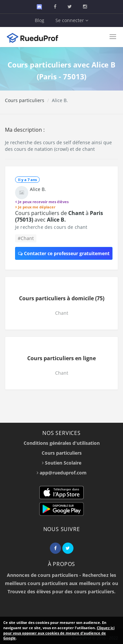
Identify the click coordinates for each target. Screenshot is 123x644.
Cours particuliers (25, 100)
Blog (40, 20)
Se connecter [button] (72, 20)
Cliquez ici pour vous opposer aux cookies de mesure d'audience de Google (59, 633)
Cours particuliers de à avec (59, 216)
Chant (62, 313)
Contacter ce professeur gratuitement (64, 253)
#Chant (26, 238)
